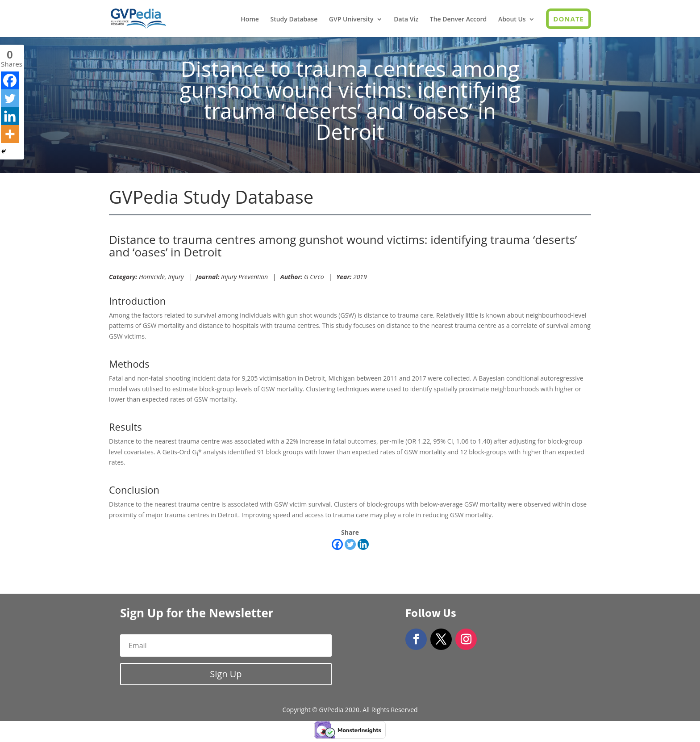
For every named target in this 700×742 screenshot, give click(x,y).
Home (250, 20)
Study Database (294, 20)
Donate (569, 19)
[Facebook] (337, 544)
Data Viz (406, 20)
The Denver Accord (458, 20)
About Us (512, 20)
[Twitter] (350, 544)
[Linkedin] (363, 544)
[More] (10, 134)
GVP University (351, 20)
